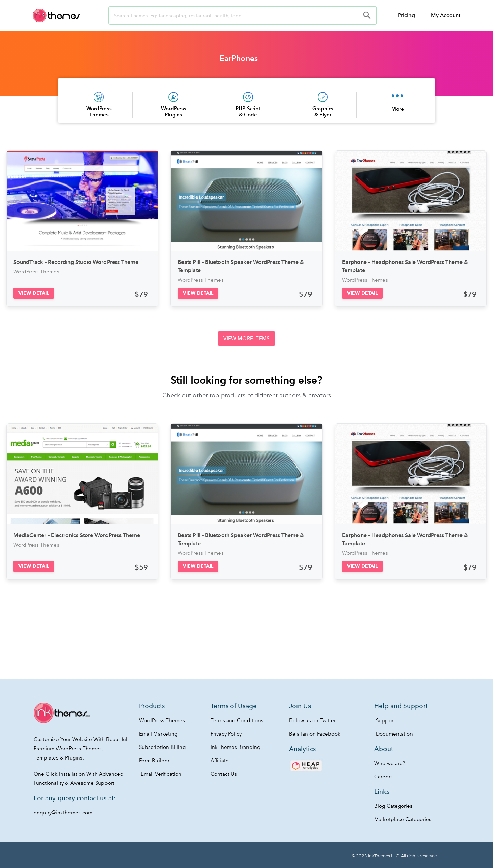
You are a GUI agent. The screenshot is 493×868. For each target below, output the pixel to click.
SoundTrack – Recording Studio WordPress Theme (76, 262)
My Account (446, 15)
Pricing (406, 15)
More (398, 109)
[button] (34, 293)
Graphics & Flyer (323, 111)
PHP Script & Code (248, 111)
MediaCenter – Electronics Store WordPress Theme (77, 535)
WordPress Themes (99, 111)
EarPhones (239, 58)
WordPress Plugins (174, 111)
